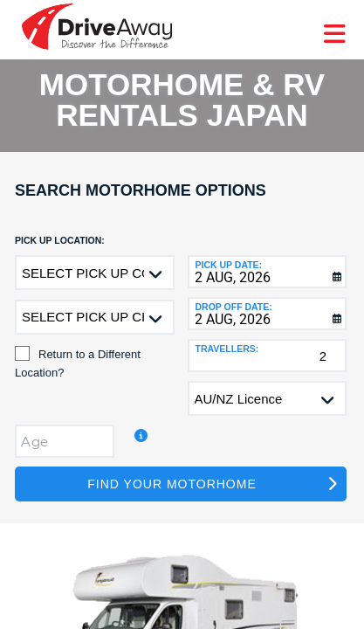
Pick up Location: (60, 240)
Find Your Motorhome (172, 484)
